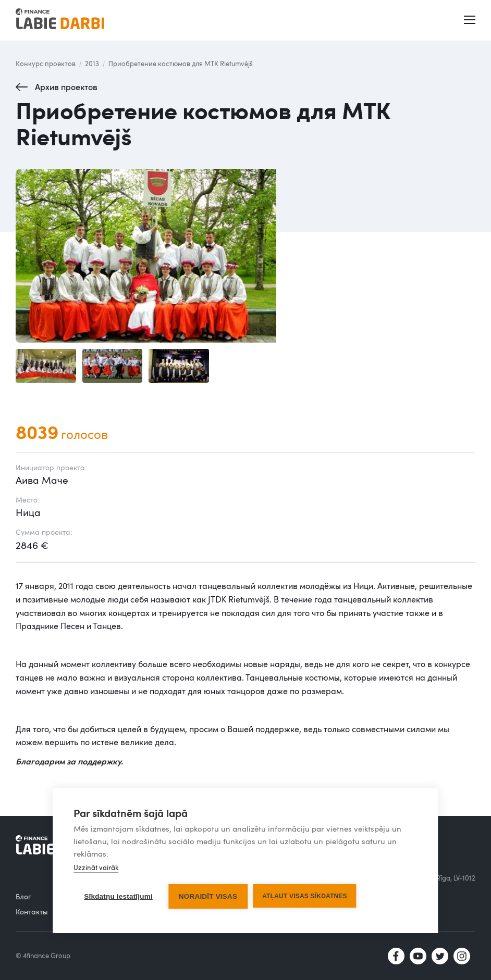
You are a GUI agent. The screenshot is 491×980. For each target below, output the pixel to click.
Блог (23, 896)
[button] (471, 20)
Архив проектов (66, 87)
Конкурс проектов (46, 64)
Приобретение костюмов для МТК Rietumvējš (181, 64)
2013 (92, 64)
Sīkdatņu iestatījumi (118, 896)
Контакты (32, 912)
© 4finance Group (43, 956)
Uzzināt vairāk (96, 868)
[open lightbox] (245, 256)
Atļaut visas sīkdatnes (305, 896)
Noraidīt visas (208, 896)
